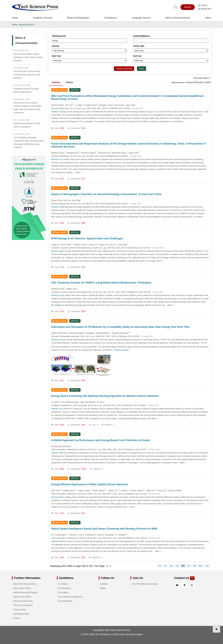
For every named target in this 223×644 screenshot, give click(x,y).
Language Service (141, 18)
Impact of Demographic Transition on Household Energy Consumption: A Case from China (106, 194)
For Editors (63, 584)
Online (69, 82)
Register (205, 9)
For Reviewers (65, 588)
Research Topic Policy (23, 601)
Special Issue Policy (22, 597)
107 (189, 566)
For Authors (63, 592)
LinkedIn (104, 584)
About (208, 18)
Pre (166, 566)
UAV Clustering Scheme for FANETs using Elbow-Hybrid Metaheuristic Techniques (101, 283)
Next (201, 566)
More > (181, 121)
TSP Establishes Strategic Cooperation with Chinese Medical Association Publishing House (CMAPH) (29, 142)
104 (171, 566)
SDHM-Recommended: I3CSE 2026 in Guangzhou (27, 125)
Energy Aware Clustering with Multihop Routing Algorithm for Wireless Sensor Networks (105, 396)
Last (207, 566)
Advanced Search (27, 25)
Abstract (55, 112)
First (160, 566)
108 (195, 566)
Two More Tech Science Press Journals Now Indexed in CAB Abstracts (27, 75)
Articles (56, 82)
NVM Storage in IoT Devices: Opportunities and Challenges (87, 238)
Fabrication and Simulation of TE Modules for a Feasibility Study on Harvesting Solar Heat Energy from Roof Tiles (120, 327)
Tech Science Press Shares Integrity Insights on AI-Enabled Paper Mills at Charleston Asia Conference (27, 108)
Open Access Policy (22, 588)
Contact (17, 618)
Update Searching (124, 69)
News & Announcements (178, 18)
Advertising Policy (21, 614)
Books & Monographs (78, 18)
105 (177, 566)
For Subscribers (65, 601)
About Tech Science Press (25, 584)
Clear (141, 69)
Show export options (202, 78)
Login (203, 5)
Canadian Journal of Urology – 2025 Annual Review (27, 90)
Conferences (110, 18)
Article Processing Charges (25, 592)
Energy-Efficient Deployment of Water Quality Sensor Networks (90, 484)
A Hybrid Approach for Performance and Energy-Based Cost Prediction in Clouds (101, 440)
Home (15, 18)
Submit (188, 7)
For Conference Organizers (70, 597)
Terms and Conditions (23, 605)
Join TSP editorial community (145, 584)
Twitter (103, 588)
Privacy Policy (20, 610)
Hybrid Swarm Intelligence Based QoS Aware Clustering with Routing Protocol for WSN (104, 529)
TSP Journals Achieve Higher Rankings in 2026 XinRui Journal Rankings (28, 57)
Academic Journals (43, 18)
